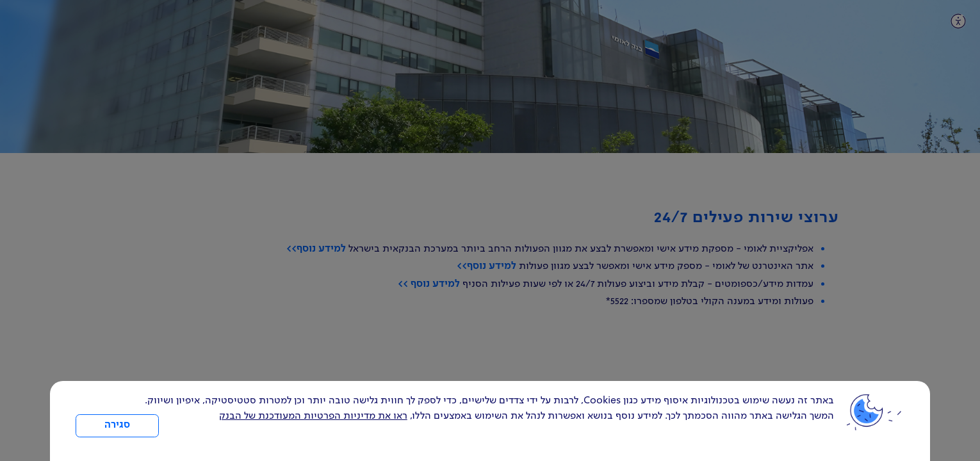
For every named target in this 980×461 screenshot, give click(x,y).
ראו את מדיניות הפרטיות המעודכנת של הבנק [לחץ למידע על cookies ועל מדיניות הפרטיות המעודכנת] (313, 416)
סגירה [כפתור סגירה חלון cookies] (117, 425)
